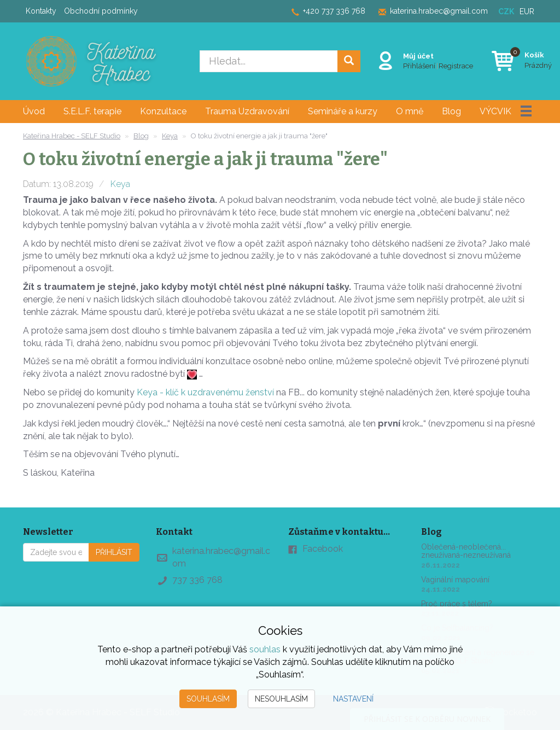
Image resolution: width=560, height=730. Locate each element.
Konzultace (163, 111)
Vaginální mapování (455, 580)
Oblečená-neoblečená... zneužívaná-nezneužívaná (466, 551)
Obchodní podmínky (101, 11)
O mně (410, 111)
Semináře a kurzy (343, 111)
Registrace (454, 65)
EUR (527, 11)
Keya (120, 184)
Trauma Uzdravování (247, 111)
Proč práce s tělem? (457, 604)
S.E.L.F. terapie (92, 111)
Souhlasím (208, 699)
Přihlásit (114, 552)
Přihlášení (418, 65)
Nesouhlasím (281, 699)
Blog (451, 111)
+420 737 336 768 (334, 11)
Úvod (34, 111)
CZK (506, 11)
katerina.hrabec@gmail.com (439, 11)
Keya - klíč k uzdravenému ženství (205, 392)
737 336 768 (197, 580)
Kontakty (41, 11)
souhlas (265, 649)
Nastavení (353, 699)
